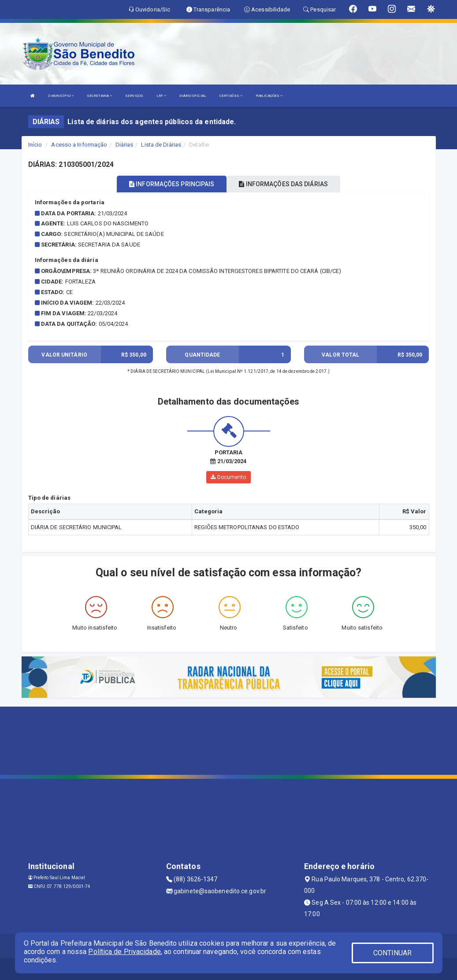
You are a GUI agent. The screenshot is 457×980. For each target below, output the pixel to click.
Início (35, 145)
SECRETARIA (99, 96)
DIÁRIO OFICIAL (193, 96)
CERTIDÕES (231, 96)
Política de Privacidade (124, 952)
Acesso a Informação (79, 145)
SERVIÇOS (134, 96)
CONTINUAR (393, 953)
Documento (228, 477)
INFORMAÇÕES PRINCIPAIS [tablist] (172, 184)
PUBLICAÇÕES (269, 96)
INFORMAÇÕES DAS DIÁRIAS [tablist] (283, 184)
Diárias (124, 145)
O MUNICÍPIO (61, 96)
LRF (162, 96)
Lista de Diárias (161, 145)
